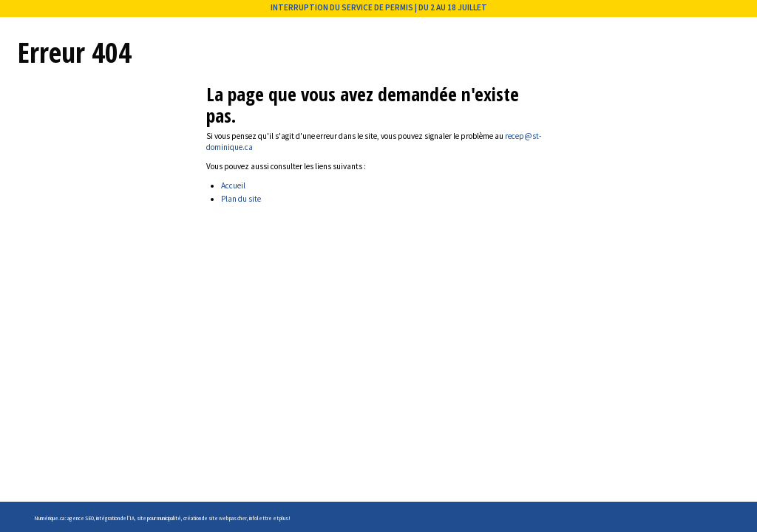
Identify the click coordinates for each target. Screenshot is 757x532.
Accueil (233, 185)
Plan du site (241, 199)
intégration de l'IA (115, 518)
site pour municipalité (159, 518)
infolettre (261, 518)
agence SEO (81, 518)
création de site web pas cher (215, 518)
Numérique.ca (49, 518)
